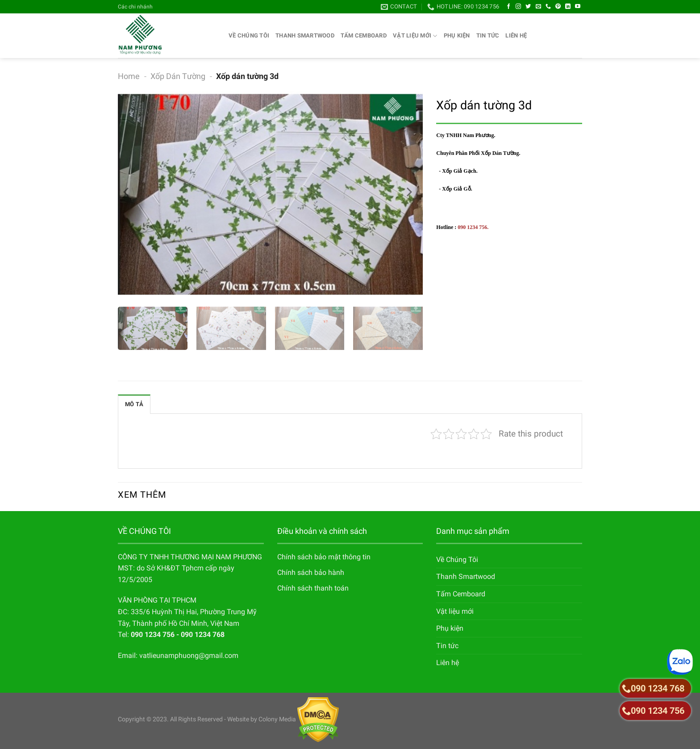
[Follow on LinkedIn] (568, 7)
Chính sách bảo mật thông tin (324, 557)
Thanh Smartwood (305, 35)
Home (129, 76)
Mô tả (134, 404)
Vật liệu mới (415, 36)
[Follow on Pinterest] (558, 7)
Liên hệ (516, 35)
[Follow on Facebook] (508, 7)
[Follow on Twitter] (528, 7)
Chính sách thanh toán (313, 588)
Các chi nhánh (135, 7)
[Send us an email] (538, 7)
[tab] (134, 404)
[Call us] (548, 7)
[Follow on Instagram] (518, 7)
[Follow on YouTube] (578, 7)
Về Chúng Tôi (249, 35)
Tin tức (488, 35)
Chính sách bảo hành (311, 572)
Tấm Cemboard (364, 35)
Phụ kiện (457, 35)
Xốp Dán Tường (178, 76)
